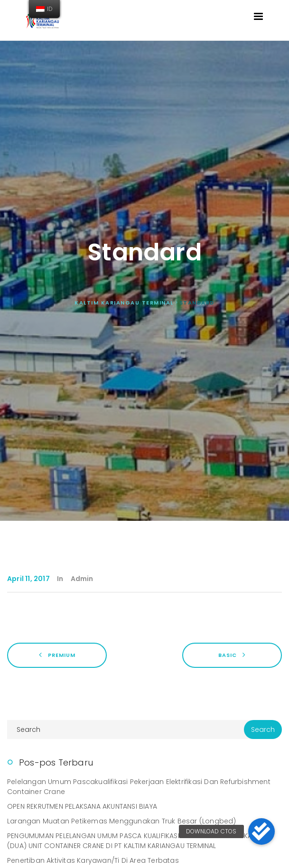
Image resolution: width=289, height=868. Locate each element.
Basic (232, 655)
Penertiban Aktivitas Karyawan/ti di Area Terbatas (93, 860)
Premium (57, 655)
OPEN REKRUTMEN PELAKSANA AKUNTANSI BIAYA (82, 806)
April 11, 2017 (28, 579)
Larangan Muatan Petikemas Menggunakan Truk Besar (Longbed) (122, 821)
